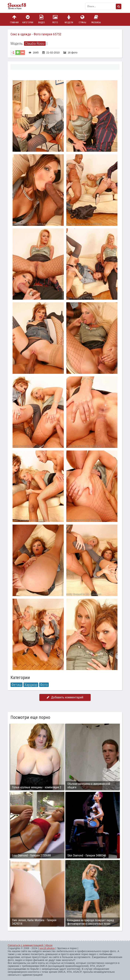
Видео (42, 19)
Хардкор (31, 685)
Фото (55, 19)
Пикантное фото (19, 6)
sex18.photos (47, 948)
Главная (14, 19)
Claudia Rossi (35, 43)
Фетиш (17, 685)
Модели (69, 19)
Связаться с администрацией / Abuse (30, 945)
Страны (82, 19)
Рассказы (96, 19)
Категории (28, 19)
